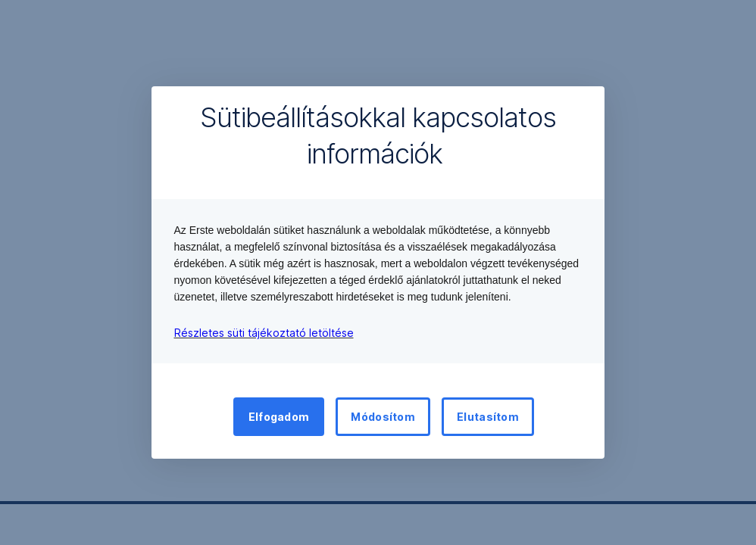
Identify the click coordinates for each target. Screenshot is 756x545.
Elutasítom (488, 417)
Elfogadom (279, 417)
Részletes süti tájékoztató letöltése (264, 333)
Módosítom (383, 417)
